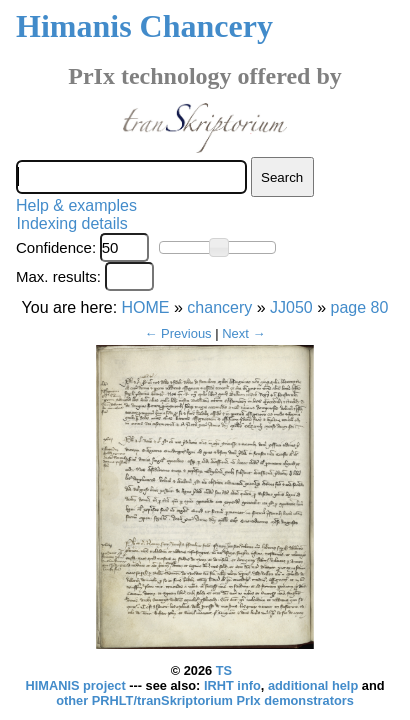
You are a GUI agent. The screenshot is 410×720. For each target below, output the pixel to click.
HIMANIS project (77, 685)
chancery (219, 307)
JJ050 (291, 307)
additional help (315, 685)
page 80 (360, 307)
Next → (243, 333)
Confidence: (56, 247)
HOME (146, 307)
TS (224, 670)
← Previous (177, 333)
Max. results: (58, 276)
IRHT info (232, 685)
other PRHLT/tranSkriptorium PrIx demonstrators (205, 700)
